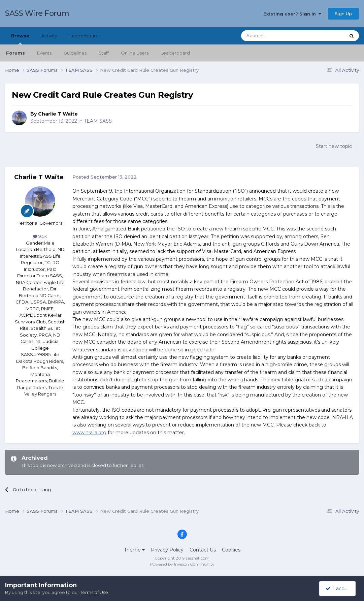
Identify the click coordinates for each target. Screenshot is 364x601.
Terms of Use (94, 592)
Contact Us (203, 550)
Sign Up (343, 13)
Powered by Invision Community (182, 564)
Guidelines (75, 53)
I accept (339, 589)
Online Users (135, 53)
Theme (134, 550)
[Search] (277, 36)
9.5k (40, 236)
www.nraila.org (89, 433)
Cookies (231, 550)
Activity (49, 36)
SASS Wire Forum (37, 13)
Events (44, 53)
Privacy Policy (167, 550)
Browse (20, 39)
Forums (15, 53)
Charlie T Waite (58, 114)
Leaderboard (175, 53)
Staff (104, 53)
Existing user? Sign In (292, 14)
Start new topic (334, 146)
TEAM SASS (98, 121)
